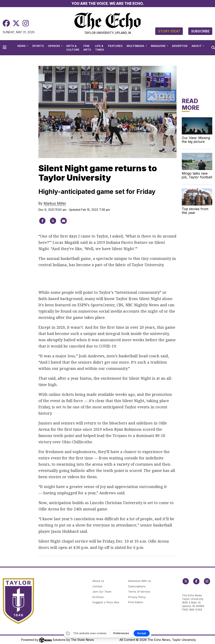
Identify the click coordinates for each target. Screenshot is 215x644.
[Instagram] (26, 23)
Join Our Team (102, 592)
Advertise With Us (140, 581)
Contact (97, 586)
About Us (98, 581)
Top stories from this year (195, 211)
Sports (38, 46)
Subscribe (200, 31)
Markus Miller (55, 203)
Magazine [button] (158, 46)
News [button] (22, 46)
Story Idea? (169, 31)
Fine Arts (87, 48)
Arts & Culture (73, 48)
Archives (98, 597)
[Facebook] (6, 23)
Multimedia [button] (136, 46)
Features (115, 46)
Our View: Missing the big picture (196, 140)
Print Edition (136, 602)
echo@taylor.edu (193, 591)
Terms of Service (139, 592)
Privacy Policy (137, 597)
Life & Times (100, 48)
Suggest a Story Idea (106, 602)
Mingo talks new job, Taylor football (197, 175)
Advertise (180, 46)
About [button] (197, 46)
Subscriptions (137, 586)
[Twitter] (16, 23)
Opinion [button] (54, 46)
